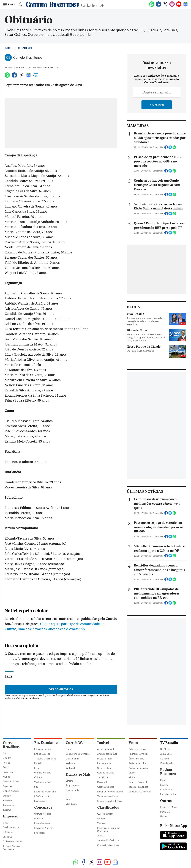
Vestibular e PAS (43, 782)
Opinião (7, 796)
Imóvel (103, 743)
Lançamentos (104, 763)
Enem (37, 768)
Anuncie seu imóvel (107, 754)
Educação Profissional (45, 792)
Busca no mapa (105, 759)
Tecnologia (8, 805)
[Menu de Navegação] (9, 4)
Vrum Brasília (167, 763)
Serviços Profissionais (108, 840)
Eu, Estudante (46, 743)
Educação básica (43, 749)
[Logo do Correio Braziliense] (53, 4)
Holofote (7, 800)
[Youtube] (179, 6)
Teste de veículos (137, 763)
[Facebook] (159, 6)
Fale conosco (41, 801)
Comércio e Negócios (108, 845)
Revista (164, 785)
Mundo (6, 777)
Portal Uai (165, 812)
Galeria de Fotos (106, 787)
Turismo (7, 810)
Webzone (70, 763)
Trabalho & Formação (45, 759)
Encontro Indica (168, 794)
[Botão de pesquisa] (20, 4)
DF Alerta (165, 749)
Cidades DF (93, 5)
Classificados (108, 807)
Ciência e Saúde (11, 791)
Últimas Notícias (43, 773)
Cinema (70, 781)
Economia (8, 772)
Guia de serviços (106, 773)
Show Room (103, 777)
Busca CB (8, 837)
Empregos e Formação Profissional (109, 829)
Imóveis (101, 819)
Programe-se (72, 785)
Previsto (39, 819)
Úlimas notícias (105, 768)
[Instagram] (172, 6)
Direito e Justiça (11, 827)
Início (9, 48)
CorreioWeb (76, 743)
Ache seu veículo (137, 749)
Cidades (7, 758)
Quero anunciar (105, 814)
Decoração (103, 782)
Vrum (133, 743)
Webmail (70, 768)
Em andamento (42, 823)
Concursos (43, 807)
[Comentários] (36, 77)
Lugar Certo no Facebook (110, 792)
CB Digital (8, 832)
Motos (132, 777)
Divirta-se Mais (78, 774)
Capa (6, 753)
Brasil (6, 767)
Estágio (38, 763)
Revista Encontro (168, 772)
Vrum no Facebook (138, 782)
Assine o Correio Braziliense (11, 848)
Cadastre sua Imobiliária (110, 801)
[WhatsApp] (152, 6)
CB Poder (165, 759)
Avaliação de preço (138, 768)
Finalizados (40, 833)
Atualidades (166, 789)
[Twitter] (165, 6)
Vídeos (132, 773)
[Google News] (185, 6)
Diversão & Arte (11, 781)
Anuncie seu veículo (139, 754)
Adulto (101, 836)
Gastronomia (72, 759)
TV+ (68, 800)
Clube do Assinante (13, 841)
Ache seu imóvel (106, 749)
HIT (68, 795)
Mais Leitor (71, 804)
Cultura (38, 777)
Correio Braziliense (12, 745)
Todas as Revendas (138, 787)
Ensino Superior (42, 754)
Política (7, 763)
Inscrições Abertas (44, 828)
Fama (69, 749)
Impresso (11, 816)
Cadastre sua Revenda (140, 792)
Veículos (101, 823)
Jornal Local (166, 754)
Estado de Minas (169, 807)
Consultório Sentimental (78, 754)
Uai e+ (163, 816)
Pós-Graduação (42, 796)
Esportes (7, 786)
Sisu (36, 787)
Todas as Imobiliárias (108, 796)
